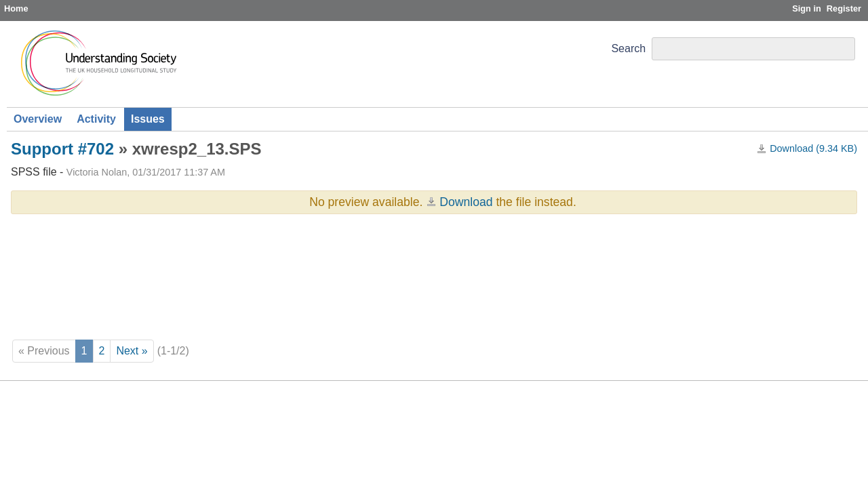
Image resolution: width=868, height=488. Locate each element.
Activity (96, 119)
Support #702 (62, 149)
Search (628, 48)
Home (16, 8)
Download (466, 202)
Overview (38, 119)
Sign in (807, 8)
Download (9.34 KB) (813, 148)
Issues (148, 119)
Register (844, 8)
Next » (132, 351)
